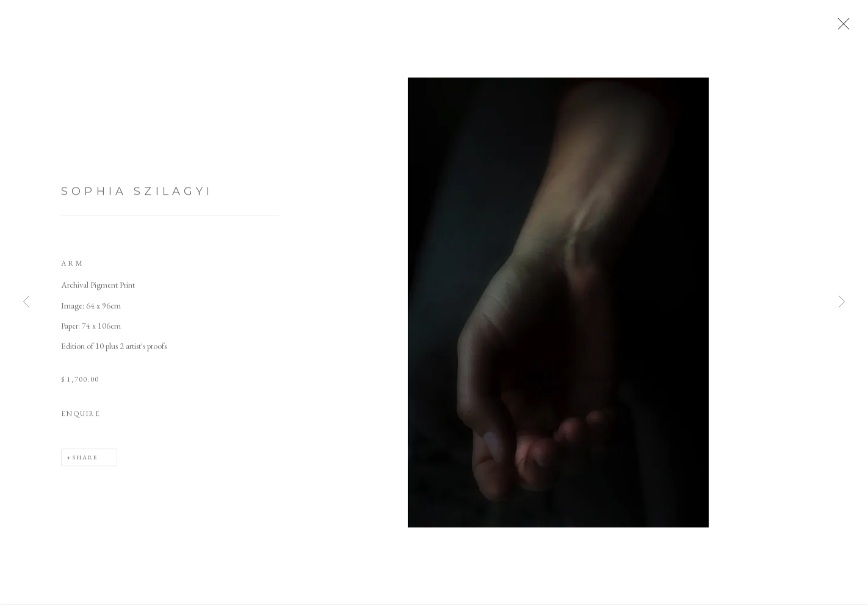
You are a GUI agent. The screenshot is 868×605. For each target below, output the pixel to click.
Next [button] (842, 303)
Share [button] (85, 463)
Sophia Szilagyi (137, 197)
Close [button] (842, 27)
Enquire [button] (81, 419)
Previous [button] (26, 303)
